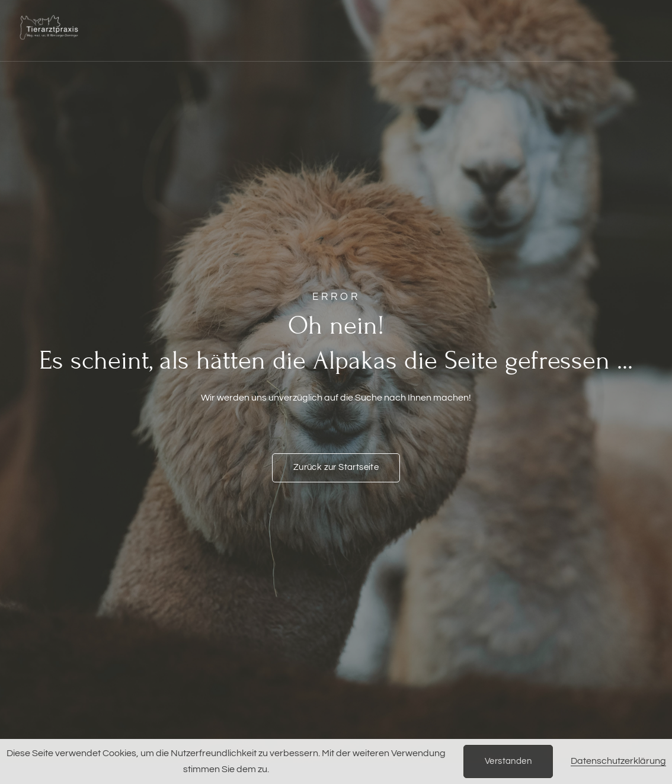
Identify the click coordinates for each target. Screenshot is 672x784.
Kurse (456, 15)
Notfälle (222, 15)
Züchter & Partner (535, 15)
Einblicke (161, 45)
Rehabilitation (378, 16)
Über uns (553, 45)
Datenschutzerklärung (618, 761)
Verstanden (508, 761)
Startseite (156, 15)
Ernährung (291, 15)
